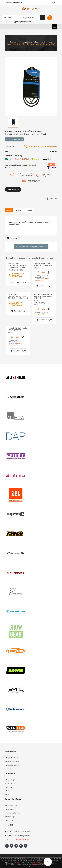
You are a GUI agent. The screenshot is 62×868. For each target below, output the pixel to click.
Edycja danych (12, 765)
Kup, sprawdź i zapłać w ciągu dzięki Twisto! (21, 166)
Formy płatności (12, 806)
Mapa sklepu (11, 780)
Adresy (9, 769)
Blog (8, 795)
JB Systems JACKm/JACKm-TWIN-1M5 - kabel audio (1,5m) (18, 296)
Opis (9, 210)
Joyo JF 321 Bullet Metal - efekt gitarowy (17, 329)
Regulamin (10, 820)
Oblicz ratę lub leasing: (14, 156)
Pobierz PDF (52, 198)
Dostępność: (10, 146)
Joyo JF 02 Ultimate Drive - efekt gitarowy (43, 264)
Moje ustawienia (12, 758)
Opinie (30, 210)
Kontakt (9, 787)
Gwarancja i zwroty (13, 813)
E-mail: (9, 836)
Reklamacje (10, 817)
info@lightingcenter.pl (22, 836)
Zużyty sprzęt (11, 784)
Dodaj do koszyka (18, 282)
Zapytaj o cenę (13, 189)
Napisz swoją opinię (14, 139)
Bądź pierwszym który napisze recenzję (31, 247)
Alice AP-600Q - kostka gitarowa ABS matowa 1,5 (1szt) (43, 296)
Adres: (8, 832)
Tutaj (20, 175)
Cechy (19, 210)
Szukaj (42, 18)
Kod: (7, 152)
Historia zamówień (13, 761)
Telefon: (9, 840)
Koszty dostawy (12, 809)
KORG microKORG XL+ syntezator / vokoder (17, 266)
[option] (13, 122)
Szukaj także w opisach (23, 22)
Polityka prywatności (14, 791)
